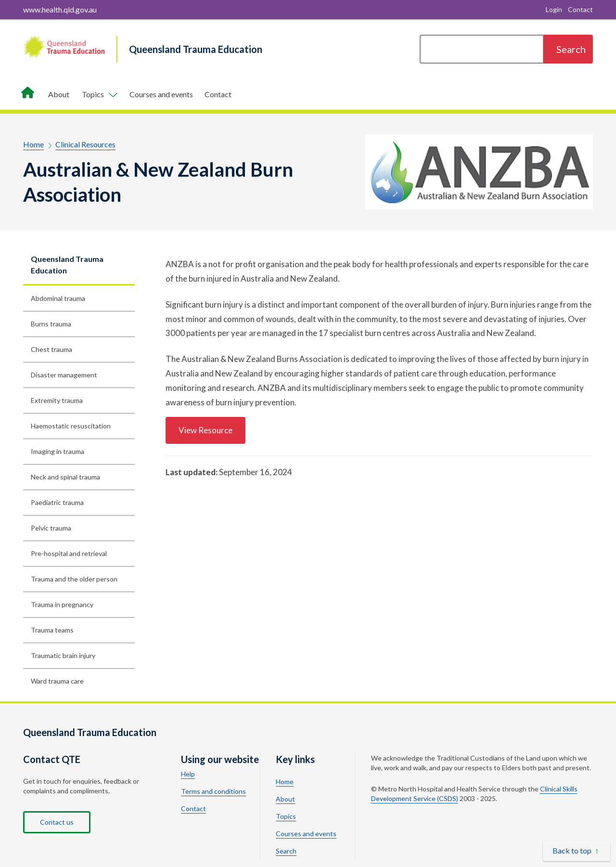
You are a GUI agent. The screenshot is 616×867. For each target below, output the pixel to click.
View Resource (205, 430)
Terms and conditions (213, 791)
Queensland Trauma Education (67, 265)
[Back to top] (577, 851)
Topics (286, 816)
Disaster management (64, 375)
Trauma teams (52, 630)
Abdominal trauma (58, 298)
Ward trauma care (57, 681)
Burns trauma (51, 324)
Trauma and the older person (74, 579)
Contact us (57, 822)
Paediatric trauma (57, 502)
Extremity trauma (57, 400)
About (59, 94)
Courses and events (161, 94)
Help (188, 774)
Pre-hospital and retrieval (69, 553)
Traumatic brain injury (63, 655)
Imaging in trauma (58, 451)
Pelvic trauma (51, 528)
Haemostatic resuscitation (71, 426)
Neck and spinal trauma (65, 477)
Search (286, 851)
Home (33, 144)
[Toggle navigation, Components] (99, 94)
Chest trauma (51, 349)
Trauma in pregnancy (62, 604)
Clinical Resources (85, 144)
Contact (218, 94)
